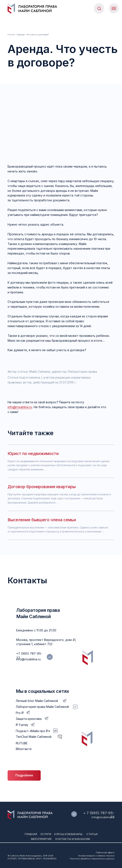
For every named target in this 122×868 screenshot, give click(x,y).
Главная (31, 834)
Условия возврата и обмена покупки (96, 856)
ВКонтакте (24, 749)
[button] (99, 8)
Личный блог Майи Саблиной (37, 701)
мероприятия (41, 839)
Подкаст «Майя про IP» (33, 731)
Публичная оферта (105, 852)
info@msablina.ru (20, 407)
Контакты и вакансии (73, 839)
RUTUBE (22, 743)
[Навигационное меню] (114, 8)
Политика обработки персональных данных (92, 859)
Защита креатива (29, 719)
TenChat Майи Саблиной (34, 737)
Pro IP (20, 713)
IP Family (22, 725)
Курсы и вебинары (68, 834)
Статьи (11, 35)
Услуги (46, 834)
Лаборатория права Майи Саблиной (42, 707)
